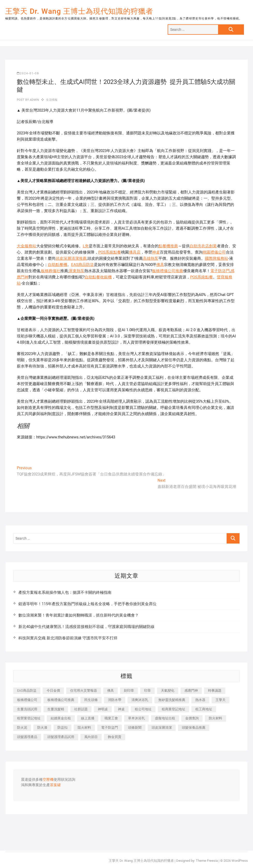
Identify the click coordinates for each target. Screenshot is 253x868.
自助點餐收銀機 (98, 277)
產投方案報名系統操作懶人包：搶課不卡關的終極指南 (65, 592)
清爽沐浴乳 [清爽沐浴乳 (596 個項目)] (140, 700)
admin (34, 100)
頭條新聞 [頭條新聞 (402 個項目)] (135, 728)
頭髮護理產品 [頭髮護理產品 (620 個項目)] (27, 737)
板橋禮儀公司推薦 (168, 271)
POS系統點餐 (110, 252)
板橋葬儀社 (51, 271)
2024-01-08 (28, 73)
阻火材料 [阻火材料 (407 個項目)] (84, 728)
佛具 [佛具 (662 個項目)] (110, 690)
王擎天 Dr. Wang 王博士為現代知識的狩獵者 (79, 11)
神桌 (156, 252)
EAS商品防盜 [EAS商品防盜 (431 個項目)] (27, 690)
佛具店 (135, 252)
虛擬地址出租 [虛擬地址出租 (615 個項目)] (165, 718)
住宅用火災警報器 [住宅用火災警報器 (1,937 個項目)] (84, 690)
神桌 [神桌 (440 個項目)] (121, 709)
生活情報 (52, 100)
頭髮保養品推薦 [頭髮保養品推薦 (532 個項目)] (194, 728)
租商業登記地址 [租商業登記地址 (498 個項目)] (173, 709)
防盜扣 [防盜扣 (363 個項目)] (62, 728)
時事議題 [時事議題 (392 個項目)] (215, 690)
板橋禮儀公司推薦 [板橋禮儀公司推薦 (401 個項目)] (61, 700)
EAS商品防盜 (83, 265)
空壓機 (48, 780)
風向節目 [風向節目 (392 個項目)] (91, 737)
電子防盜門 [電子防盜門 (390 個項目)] (110, 728)
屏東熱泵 (77, 271)
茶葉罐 (55, 785)
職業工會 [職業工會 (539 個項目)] (111, 718)
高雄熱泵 (151, 258)
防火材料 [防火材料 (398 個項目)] (215, 718)
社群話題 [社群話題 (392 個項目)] (81, 709)
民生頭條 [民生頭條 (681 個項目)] (91, 700)
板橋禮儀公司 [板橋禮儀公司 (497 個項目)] (27, 700)
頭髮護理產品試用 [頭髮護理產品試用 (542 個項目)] (61, 737)
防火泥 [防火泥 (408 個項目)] (22, 728)
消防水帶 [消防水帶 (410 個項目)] (115, 700)
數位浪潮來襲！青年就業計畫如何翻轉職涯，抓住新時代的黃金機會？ (79, 615)
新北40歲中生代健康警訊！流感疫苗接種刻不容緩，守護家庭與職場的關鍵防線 (86, 627)
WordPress (240, 861)
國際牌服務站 (217, 258)
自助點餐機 (58, 265)
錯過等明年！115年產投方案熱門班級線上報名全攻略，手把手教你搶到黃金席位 (87, 604)
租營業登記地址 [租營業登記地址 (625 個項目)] (29, 718)
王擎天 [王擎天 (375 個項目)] (221, 700)
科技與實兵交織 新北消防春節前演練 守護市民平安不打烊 (68, 638)
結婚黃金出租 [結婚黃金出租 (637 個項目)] (61, 718)
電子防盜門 (220, 271)
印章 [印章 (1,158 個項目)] (147, 690)
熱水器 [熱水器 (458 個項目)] (200, 700)
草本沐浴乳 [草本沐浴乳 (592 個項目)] (136, 718)
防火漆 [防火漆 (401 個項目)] (42, 728)
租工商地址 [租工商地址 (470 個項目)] (204, 709)
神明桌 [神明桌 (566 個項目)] (103, 709)
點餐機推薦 (168, 246)
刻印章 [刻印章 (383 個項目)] (129, 690)
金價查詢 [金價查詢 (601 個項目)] (192, 718)
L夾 (86, 246)
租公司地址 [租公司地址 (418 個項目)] (143, 709)
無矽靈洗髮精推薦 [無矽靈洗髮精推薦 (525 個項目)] (172, 700)
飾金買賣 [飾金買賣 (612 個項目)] (115, 737)
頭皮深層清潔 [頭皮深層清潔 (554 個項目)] (162, 728)
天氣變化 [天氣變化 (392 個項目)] (168, 690)
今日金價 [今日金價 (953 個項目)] (53, 690)
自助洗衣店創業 (203, 246)
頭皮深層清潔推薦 (71, 258)
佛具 (160, 265)
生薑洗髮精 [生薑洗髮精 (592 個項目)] (56, 709)
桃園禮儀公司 (214, 252)
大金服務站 (27, 246)
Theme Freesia (207, 861)
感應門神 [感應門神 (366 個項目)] (191, 690)
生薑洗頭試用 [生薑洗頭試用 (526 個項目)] (27, 709)
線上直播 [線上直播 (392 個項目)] (88, 718)
